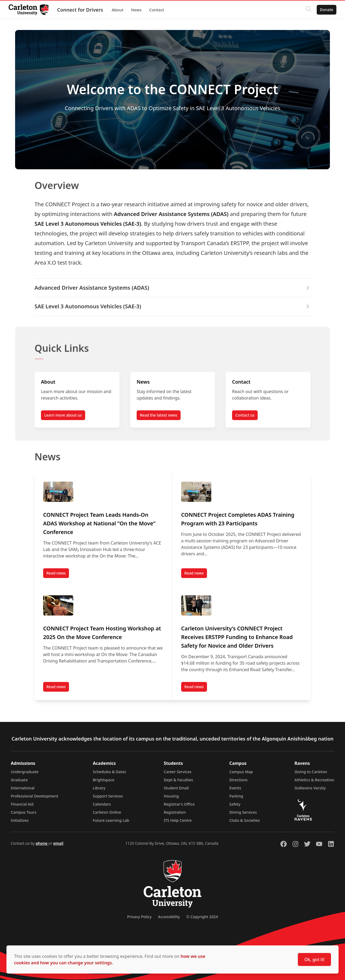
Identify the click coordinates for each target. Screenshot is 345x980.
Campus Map (241, 772)
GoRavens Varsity (310, 788)
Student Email (176, 788)
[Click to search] (309, 10)
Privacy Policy (139, 917)
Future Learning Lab (111, 820)
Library (99, 788)
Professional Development (34, 796)
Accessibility (169, 917)
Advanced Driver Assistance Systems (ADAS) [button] (172, 288)
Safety (235, 804)
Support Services (108, 796)
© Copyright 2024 (202, 917)
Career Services (178, 772)
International (23, 788)
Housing (171, 796)
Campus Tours (24, 812)
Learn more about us (63, 415)
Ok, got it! (314, 959)
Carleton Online (107, 812)
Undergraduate (25, 772)
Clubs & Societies (245, 820)
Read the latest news (159, 415)
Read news (58, 574)
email (58, 843)
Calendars (102, 804)
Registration (175, 812)
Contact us (245, 415)
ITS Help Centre (178, 820)
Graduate (19, 780)
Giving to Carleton (311, 772)
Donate (327, 10)
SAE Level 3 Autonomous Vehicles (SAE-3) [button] (172, 306)
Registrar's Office (179, 804)
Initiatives (20, 820)
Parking (236, 796)
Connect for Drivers (80, 10)
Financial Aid (22, 804)
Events (235, 788)
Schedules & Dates (109, 772)
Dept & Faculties (179, 780)
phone (42, 843)
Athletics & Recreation (314, 780)
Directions (239, 780)
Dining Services (243, 812)
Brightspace (103, 780)
